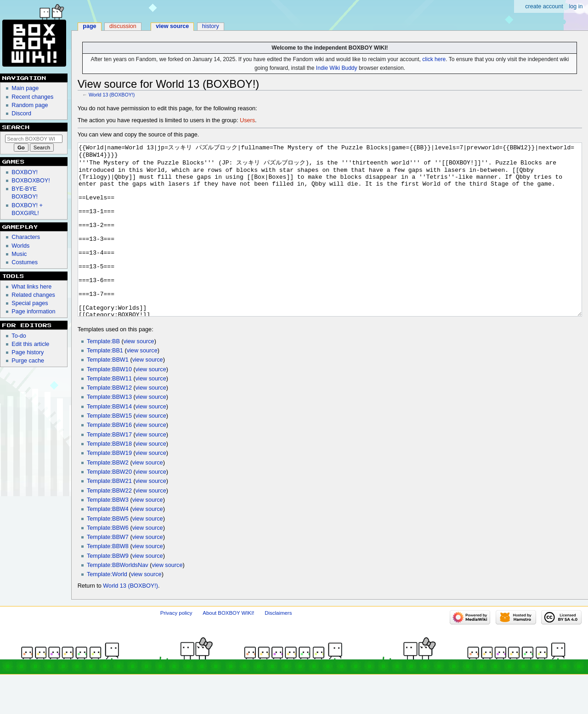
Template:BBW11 (109, 413)
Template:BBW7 (108, 572)
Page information (33, 312)
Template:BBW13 (109, 431)
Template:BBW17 (109, 469)
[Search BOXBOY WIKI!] (34, 139)
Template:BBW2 (108, 497)
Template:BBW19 (109, 487)
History (211, 26)
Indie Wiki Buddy (337, 68)
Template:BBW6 (108, 562)
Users (247, 120)
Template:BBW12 (109, 422)
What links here (31, 287)
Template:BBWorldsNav (118, 600)
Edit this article (30, 344)
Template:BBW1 (108, 394)
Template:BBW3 (108, 534)
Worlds (20, 246)
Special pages (30, 303)
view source (139, 376)
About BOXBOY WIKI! (228, 647)
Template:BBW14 (109, 441)
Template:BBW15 (109, 450)
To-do (19, 336)
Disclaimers (278, 647)
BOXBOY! (25, 172)
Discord (21, 113)
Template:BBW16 (109, 459)
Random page (30, 105)
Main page (25, 88)
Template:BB (103, 376)
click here (434, 59)
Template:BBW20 (109, 506)
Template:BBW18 (109, 478)
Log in (576, 6)
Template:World (107, 609)
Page (89, 26)
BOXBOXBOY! (31, 181)
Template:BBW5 (108, 553)
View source (172, 26)
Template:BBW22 (109, 525)
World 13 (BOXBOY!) (112, 95)
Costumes (25, 262)
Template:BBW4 (108, 544)
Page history (28, 352)
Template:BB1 (105, 385)
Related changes (33, 295)
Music (19, 254)
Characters (26, 237)
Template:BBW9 (108, 590)
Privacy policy (176, 647)
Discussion (123, 26)
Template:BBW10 (109, 404)
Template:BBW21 (109, 516)
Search (16, 127)
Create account (544, 6)
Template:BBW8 (108, 581)
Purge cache (28, 361)
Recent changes (32, 97)
